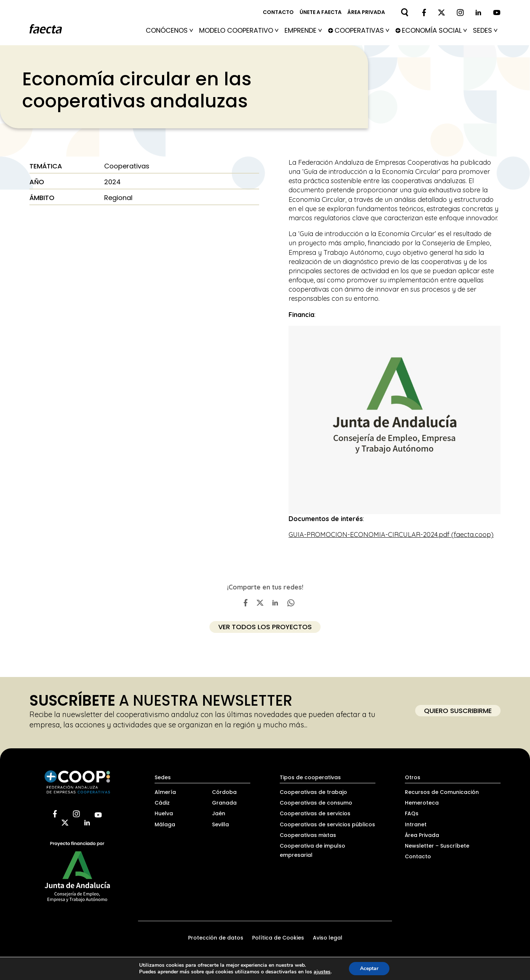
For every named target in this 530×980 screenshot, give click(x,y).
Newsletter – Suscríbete (437, 846)
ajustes (322, 972)
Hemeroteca (422, 803)
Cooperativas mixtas (308, 835)
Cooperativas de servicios (315, 813)
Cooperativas (362, 30)
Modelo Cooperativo (239, 30)
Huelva (164, 813)
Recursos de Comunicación (442, 792)
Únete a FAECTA (321, 12)
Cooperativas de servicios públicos (327, 824)
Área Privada (422, 835)
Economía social (434, 30)
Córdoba (224, 792)
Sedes (485, 30)
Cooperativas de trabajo (313, 792)
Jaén (219, 813)
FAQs (412, 813)
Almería (165, 792)
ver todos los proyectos (265, 627)
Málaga (165, 824)
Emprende (303, 30)
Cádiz (162, 803)
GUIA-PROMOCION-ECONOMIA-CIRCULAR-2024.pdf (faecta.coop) (391, 534)
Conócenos (169, 30)
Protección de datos (216, 938)
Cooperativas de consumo (316, 803)
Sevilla (220, 824)
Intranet (416, 824)
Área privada (366, 12)
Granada (224, 803)
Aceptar (369, 968)
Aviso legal (328, 938)
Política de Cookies (278, 938)
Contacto (278, 12)
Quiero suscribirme (458, 711)
